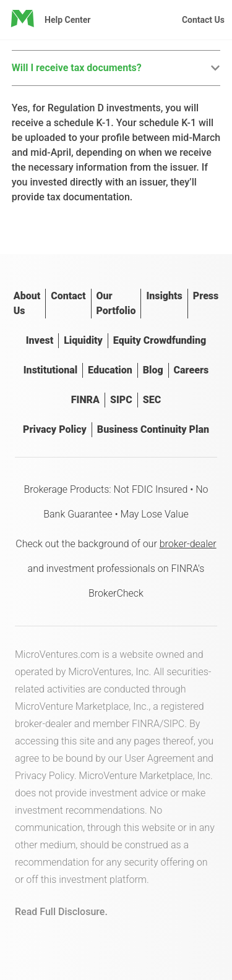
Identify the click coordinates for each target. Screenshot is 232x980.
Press (206, 296)
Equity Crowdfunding (160, 340)
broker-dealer (188, 544)
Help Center (68, 20)
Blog (153, 370)
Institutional (50, 370)
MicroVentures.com (57, 654)
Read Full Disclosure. (61, 912)
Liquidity (83, 340)
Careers (191, 370)
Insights (164, 296)
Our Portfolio (116, 303)
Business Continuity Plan (153, 429)
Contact (68, 296)
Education (110, 370)
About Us (27, 303)
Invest (40, 340)
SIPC (121, 400)
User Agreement (160, 758)
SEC (152, 400)
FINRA (85, 400)
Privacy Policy (55, 429)
